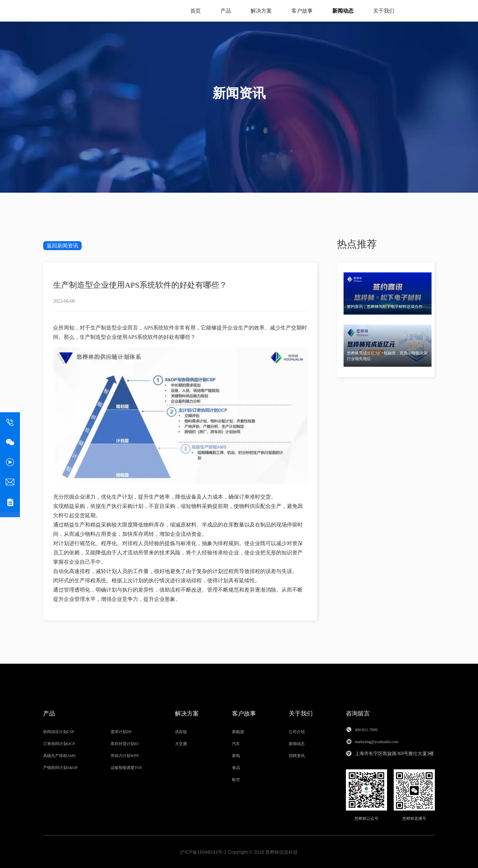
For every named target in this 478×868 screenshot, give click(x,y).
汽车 (236, 743)
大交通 (181, 743)
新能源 (238, 731)
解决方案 (261, 11)
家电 (236, 755)
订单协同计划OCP (59, 743)
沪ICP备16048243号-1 (203, 851)
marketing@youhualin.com (377, 741)
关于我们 (384, 11)
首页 (196, 11)
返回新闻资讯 (62, 246)
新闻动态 (343, 11)
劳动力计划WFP (125, 755)
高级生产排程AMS (59, 755)
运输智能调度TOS (126, 767)
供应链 (181, 731)
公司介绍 (297, 731)
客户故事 (302, 11)
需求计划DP (121, 731)
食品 (236, 767)
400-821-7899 (366, 729)
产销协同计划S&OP (60, 767)
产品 (226, 11)
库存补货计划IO (125, 743)
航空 (236, 779)
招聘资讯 (297, 755)
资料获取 (418, 10)
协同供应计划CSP (59, 731)
